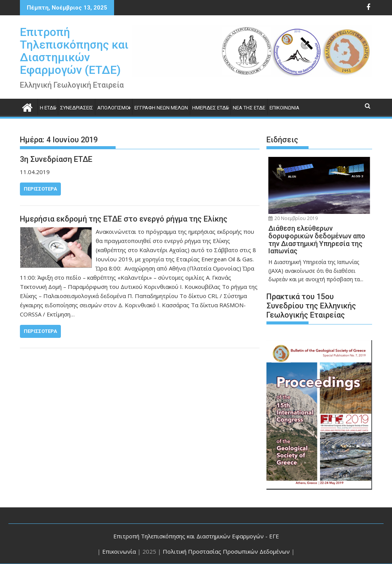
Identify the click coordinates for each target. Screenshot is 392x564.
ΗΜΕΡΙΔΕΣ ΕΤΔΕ (210, 108)
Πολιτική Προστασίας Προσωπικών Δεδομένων (226, 551)
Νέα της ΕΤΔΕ (249, 108)
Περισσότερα (40, 189)
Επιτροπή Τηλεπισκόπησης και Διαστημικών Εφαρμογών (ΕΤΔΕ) (74, 51)
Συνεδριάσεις (77, 108)
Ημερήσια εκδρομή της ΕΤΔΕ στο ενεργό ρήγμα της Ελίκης (124, 219)
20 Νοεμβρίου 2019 (293, 218)
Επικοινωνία (119, 551)
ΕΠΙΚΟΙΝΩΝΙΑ (284, 108)
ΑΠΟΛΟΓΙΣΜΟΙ (114, 108)
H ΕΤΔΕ (48, 108)
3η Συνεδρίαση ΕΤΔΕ (56, 159)
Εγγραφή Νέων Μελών (161, 108)
